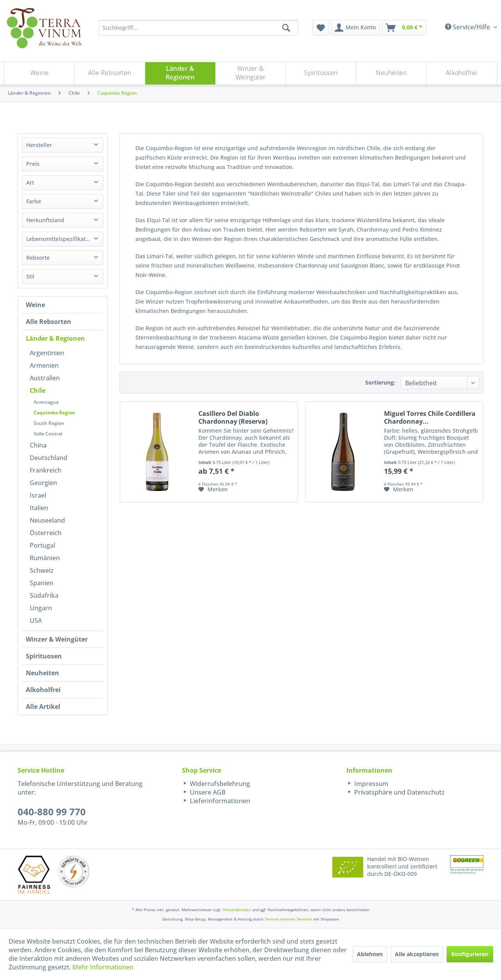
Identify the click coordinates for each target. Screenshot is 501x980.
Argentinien (47, 353)
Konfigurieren (470, 954)
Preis (33, 164)
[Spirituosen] (321, 73)
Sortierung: (380, 382)
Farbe (34, 201)
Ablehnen (370, 954)
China (38, 445)
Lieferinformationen (219, 801)
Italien (39, 508)
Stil (30, 276)
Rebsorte (38, 258)
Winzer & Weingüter (57, 639)
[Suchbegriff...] (198, 28)
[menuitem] (321, 28)
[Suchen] (286, 28)
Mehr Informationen (103, 967)
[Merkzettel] (321, 28)
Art (30, 183)
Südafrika (44, 595)
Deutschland (49, 458)
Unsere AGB (207, 792)
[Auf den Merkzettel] (213, 489)
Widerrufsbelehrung (219, 784)
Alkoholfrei (43, 690)
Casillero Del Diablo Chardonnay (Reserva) (233, 417)
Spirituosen (44, 656)
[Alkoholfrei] (462, 73)
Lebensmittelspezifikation (60, 239)
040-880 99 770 (52, 812)
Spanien (42, 583)
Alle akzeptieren (417, 954)
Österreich (46, 533)
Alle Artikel (43, 707)
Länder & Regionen (55, 338)
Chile (38, 390)
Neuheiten (42, 673)
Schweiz (42, 570)
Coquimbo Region (54, 413)
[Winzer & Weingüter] (251, 73)
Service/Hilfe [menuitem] (468, 27)
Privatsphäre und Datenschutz (399, 792)
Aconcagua (46, 402)
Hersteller (39, 145)
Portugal (42, 545)
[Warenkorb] (404, 28)
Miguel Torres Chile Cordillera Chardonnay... (430, 417)
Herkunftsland (45, 220)
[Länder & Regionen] (180, 73)
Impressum (370, 784)
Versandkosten (237, 910)
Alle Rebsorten (49, 322)
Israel (38, 495)
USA (36, 620)
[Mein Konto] (356, 28)
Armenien (44, 365)
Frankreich (46, 470)
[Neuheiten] (391, 73)
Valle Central (48, 434)
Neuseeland (47, 520)
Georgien (43, 483)
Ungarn (41, 608)
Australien (45, 378)
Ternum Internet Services (288, 919)
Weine (35, 305)
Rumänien (45, 558)
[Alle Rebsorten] (110, 73)
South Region (49, 423)
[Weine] (39, 73)
